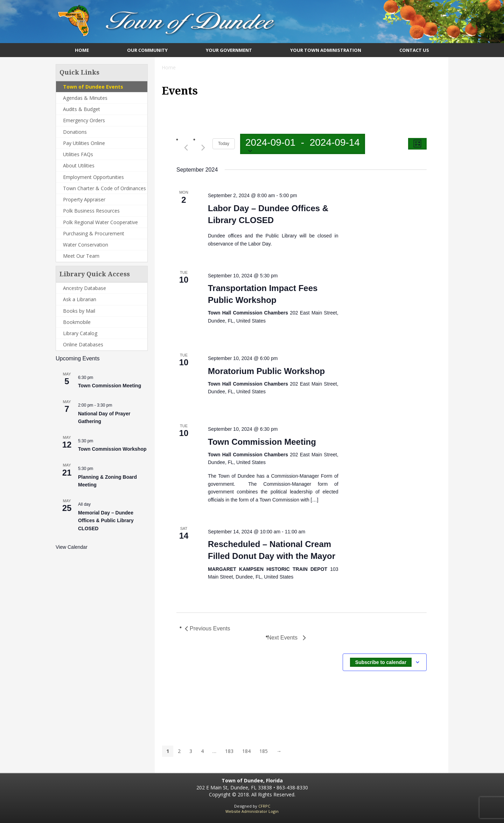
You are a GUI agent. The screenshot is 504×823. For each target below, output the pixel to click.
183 (229, 751)
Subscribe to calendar (381, 662)
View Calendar (72, 547)
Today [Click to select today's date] (224, 144)
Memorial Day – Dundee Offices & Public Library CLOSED (106, 521)
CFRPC (264, 806)
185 (264, 751)
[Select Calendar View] (417, 144)
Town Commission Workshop (112, 449)
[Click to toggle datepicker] (303, 144)
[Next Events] (203, 147)
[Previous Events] (186, 147)
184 (246, 751)
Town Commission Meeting (110, 386)
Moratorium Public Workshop (266, 371)
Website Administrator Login (252, 811)
